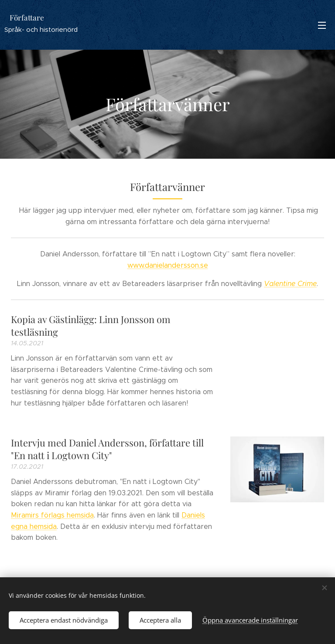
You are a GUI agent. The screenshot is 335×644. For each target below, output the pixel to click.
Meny (322, 25)
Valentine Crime (290, 284)
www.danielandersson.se (168, 265)
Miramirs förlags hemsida (52, 515)
